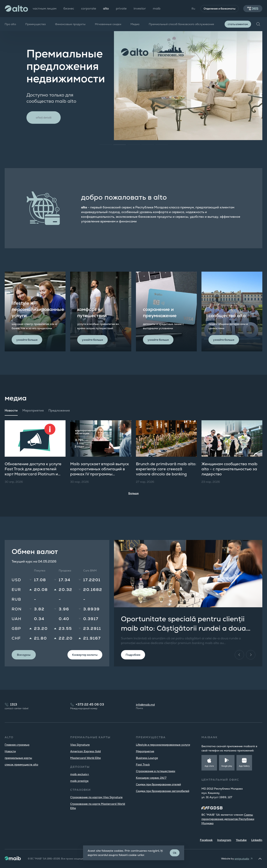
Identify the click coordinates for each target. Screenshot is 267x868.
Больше (133, 493)
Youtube (241, 840)
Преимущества (35, 24)
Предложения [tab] (59, 410)
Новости (10, 751)
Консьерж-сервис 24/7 (151, 778)
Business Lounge (147, 758)
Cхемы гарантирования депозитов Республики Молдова (228, 819)
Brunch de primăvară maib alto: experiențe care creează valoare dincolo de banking (166, 469)
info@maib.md (145, 705)
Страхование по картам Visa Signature (96, 797)
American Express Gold (85, 751)
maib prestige (79, 781)
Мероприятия (145, 751)
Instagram (224, 840)
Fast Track (143, 764)
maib (157, 8)
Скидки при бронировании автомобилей (163, 791)
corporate (89, 8)
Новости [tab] (11, 410)
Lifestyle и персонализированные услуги (163, 745)
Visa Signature (80, 745)
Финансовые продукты (70, 24)
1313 (14, 704)
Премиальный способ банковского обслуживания (181, 24)
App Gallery (244, 766)
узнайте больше (27, 340)
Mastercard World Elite (85, 758)
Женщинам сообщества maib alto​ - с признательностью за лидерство (229, 469)
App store (209, 766)
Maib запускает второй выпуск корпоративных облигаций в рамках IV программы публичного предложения (100, 471)
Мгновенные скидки (108, 24)
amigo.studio (242, 859)
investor (140, 8)
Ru (193, 9)
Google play (227, 766)
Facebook (206, 840)
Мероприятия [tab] (33, 410)
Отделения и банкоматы (220, 9)
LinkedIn (257, 840)
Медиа (135, 24)
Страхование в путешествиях (156, 771)
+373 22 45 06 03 (90, 704)
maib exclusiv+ (80, 774)
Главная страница (17, 745)
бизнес (69, 8)
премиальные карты (18, 758)
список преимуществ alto (21, 764)
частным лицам (45, 8)
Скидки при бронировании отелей (158, 784)
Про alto (10, 24)
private (121, 8)
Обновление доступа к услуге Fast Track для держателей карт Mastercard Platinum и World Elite (33, 471)
